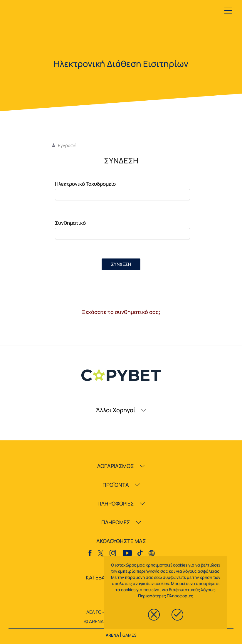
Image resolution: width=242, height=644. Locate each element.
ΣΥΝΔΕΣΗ (121, 264)
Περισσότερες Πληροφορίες (166, 596)
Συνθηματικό (70, 223)
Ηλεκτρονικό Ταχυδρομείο (85, 184)
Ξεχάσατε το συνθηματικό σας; (121, 312)
